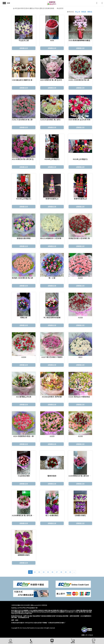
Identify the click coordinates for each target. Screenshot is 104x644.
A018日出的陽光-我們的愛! (52, 397)
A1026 (80, 317)
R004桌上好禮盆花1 (52, 159)
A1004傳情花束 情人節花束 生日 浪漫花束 (84, 476)
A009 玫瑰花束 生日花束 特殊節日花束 (83, 120)
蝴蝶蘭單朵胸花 (24, 555)
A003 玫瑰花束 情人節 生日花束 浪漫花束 (56, 80)
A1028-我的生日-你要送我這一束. (81, 397)
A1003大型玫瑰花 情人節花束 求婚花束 (55, 120)
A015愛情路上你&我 (24, 397)
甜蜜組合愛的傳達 (24, 238)
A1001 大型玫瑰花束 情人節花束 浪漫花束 (84, 80)
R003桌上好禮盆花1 (80, 159)
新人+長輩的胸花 (52, 515)
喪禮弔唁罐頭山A (52, 199)
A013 (80, 357)
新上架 (78, 12)
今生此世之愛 (24, 40)
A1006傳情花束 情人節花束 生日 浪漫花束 (27, 515)
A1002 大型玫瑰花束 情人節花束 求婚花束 (27, 120)
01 (30, 572)
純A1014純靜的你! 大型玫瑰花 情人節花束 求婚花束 (59, 238)
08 (61, 572)
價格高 (84, 12)
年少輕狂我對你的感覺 (52, 317)
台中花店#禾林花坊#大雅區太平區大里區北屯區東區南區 (34, 8)
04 (44, 572)
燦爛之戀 (24, 317)
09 (66, 572)
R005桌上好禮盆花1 (24, 199)
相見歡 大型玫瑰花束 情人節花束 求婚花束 (28, 278)
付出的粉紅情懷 (24, 476)
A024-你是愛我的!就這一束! (24, 436)
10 (70, 572)
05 (48, 572)
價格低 (90, 12)
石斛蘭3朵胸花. (80, 515)
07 (57, 572)
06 (52, 572)
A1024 (24, 357)
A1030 (80, 436)
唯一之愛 (52, 278)
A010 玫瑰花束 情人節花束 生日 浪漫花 (26, 159)
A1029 (52, 436)
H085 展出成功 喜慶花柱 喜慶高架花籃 (26, 80)
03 (39, 572)
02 (35, 572)
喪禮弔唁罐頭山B (80, 199)
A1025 (80, 278)
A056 (52, 40)
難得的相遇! (52, 476)
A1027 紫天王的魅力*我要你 (52, 357)
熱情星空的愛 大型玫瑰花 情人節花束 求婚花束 (86, 238)
